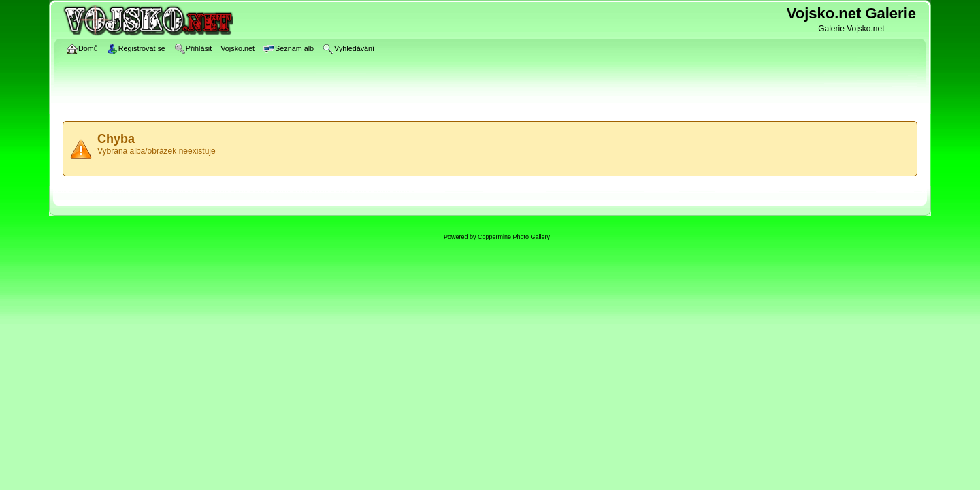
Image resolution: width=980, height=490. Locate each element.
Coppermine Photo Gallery (514, 237)
